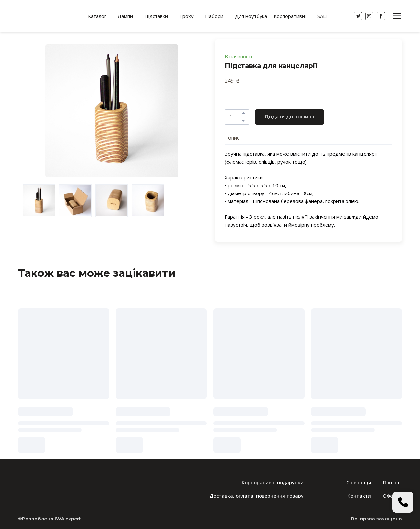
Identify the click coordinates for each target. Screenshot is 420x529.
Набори (214, 16)
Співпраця (359, 482)
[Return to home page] (45, 16)
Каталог (97, 16)
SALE (323, 16)
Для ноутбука (251, 16)
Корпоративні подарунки (273, 482)
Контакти (359, 496)
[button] (358, 16)
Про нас (392, 482)
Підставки (156, 16)
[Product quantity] (235, 117)
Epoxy (187, 16)
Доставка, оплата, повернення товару (256, 496)
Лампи (125, 16)
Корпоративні (290, 16)
